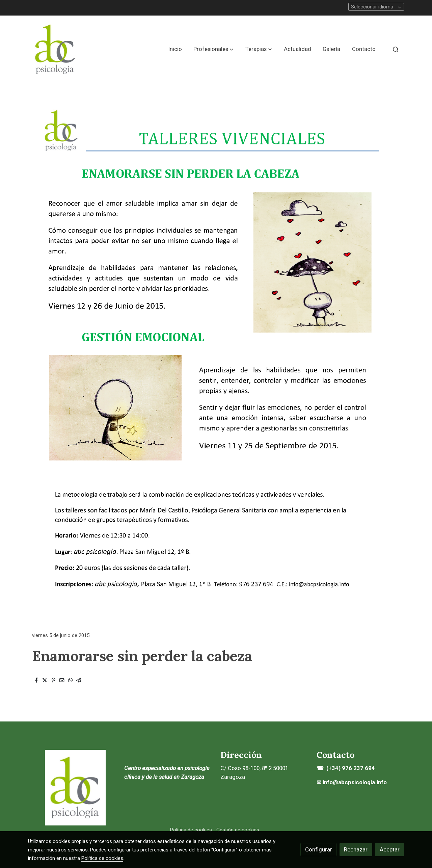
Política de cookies (191, 830)
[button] (213, 49)
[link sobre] (72, 788)
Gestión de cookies (238, 830)
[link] (55, 49)
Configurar (319, 849)
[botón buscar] (396, 49)
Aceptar (390, 849)
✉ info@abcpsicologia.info (352, 782)
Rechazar (356, 849)
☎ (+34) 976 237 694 (346, 768)
